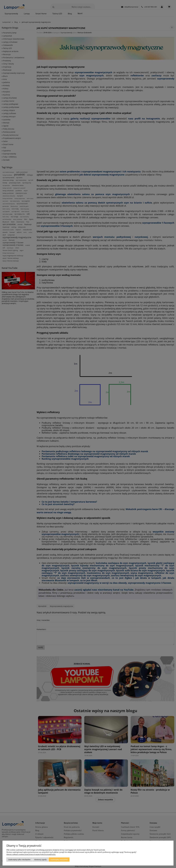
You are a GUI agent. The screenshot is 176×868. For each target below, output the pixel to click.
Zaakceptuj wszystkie (59, 859)
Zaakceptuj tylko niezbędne (19, 859)
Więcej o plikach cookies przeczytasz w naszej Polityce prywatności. (31, 854)
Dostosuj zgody (40, 859)
